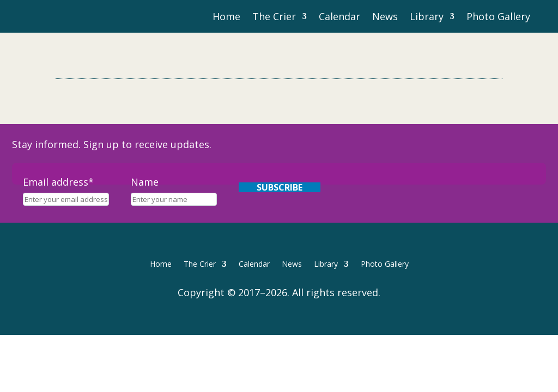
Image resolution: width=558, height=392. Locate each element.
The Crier (274, 18)
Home (226, 18)
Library (427, 18)
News (385, 18)
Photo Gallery (498, 18)
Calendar (339, 18)
